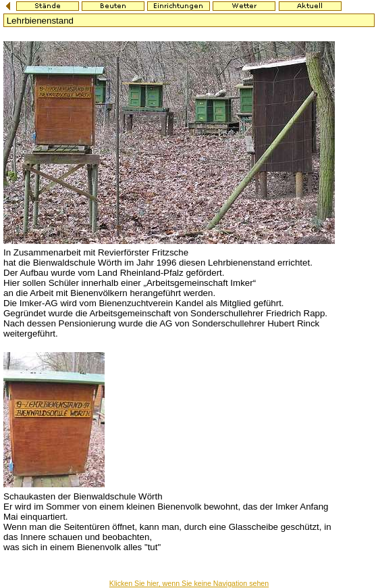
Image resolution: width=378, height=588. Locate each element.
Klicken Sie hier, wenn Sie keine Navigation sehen (189, 583)
